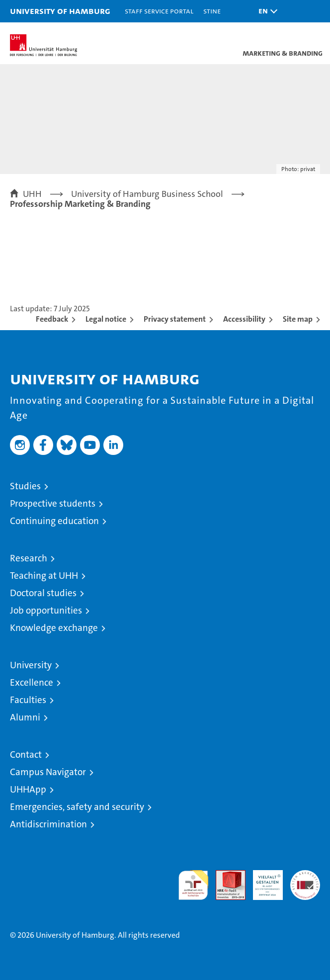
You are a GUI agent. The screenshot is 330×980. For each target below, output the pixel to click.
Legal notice (106, 319)
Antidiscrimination (48, 824)
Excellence (32, 682)
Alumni (25, 717)
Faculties (28, 700)
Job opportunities (46, 610)
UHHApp (28, 789)
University (31, 665)
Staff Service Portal (159, 11)
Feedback (52, 319)
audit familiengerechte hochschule (193, 885)
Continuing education (54, 521)
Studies (25, 486)
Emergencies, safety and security (77, 807)
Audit (225, 875)
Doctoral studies (43, 593)
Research (29, 558)
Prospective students (53, 503)
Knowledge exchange (54, 628)
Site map (298, 319)
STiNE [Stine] (212, 11)
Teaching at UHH (44, 576)
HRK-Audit (262, 881)
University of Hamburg (60, 11)
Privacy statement (175, 319)
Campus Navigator (48, 772)
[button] (265, 11)
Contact (26, 755)
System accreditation (305, 881)
